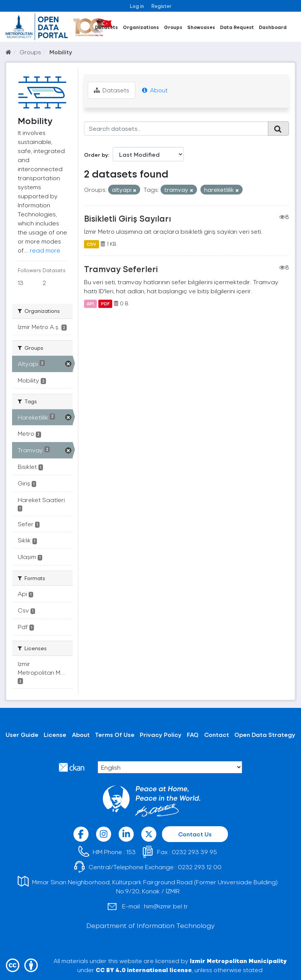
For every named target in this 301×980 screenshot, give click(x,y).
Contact (217, 734)
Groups (173, 27)
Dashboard (273, 27)
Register (161, 6)
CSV (91, 244)
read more (45, 250)
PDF (105, 303)
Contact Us (195, 834)
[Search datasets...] (176, 129)
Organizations (141, 27)
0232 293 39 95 (194, 852)
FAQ (193, 734)
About (155, 90)
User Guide (22, 734)
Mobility (61, 52)
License (55, 734)
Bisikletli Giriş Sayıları (128, 218)
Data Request (237, 27)
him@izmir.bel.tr (166, 906)
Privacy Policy (161, 734)
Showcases (201, 27)
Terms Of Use (115, 734)
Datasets (106, 27)
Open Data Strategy (265, 734)
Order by (96, 155)
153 (131, 852)
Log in (137, 6)
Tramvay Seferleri (121, 269)
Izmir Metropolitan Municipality (238, 961)
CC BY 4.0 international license (144, 970)
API (90, 303)
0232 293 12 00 (200, 867)
